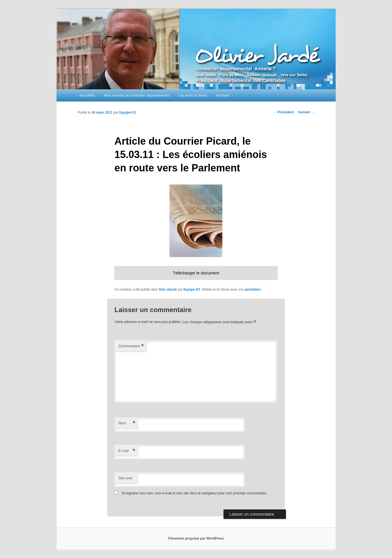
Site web (125, 478)
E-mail (127, 451)
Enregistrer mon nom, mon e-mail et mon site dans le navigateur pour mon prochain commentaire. (195, 493)
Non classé (168, 289)
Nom (127, 423)
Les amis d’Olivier (193, 95)
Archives (223, 95)
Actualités (87, 95)
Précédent (283, 112)
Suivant (306, 112)
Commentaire (131, 346)
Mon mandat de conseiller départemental (137, 95)
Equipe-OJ (128, 112)
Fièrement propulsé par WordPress (196, 538)
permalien (253, 289)
